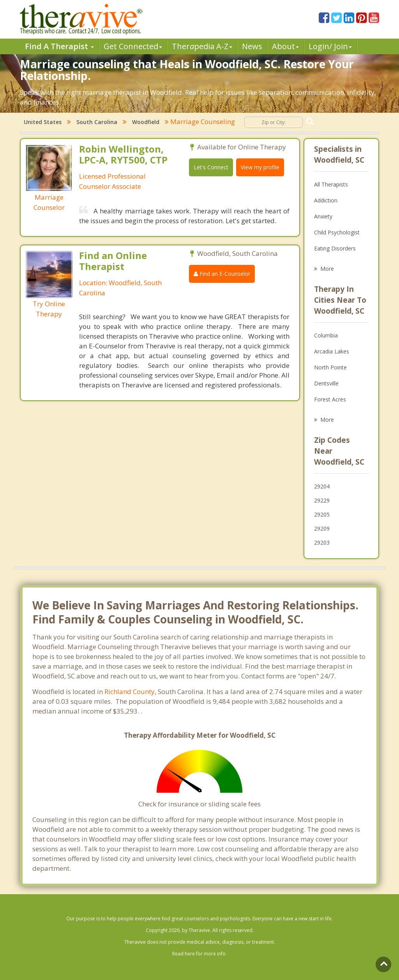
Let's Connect (211, 167)
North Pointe (330, 367)
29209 (322, 528)
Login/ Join (330, 46)
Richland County (130, 692)
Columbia (326, 335)
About (285, 46)
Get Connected (133, 46)
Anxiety (323, 216)
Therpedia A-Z (202, 46)
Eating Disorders (335, 248)
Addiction (326, 200)
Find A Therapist (59, 46)
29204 (322, 486)
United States (43, 122)
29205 (322, 514)
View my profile (260, 167)
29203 (322, 542)
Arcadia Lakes (332, 351)
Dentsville (326, 383)
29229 (322, 500)
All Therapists (331, 184)
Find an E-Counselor (222, 274)
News (252, 46)
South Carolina (97, 122)
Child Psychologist (337, 232)
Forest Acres (330, 399)
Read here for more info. (199, 954)
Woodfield (146, 122)
